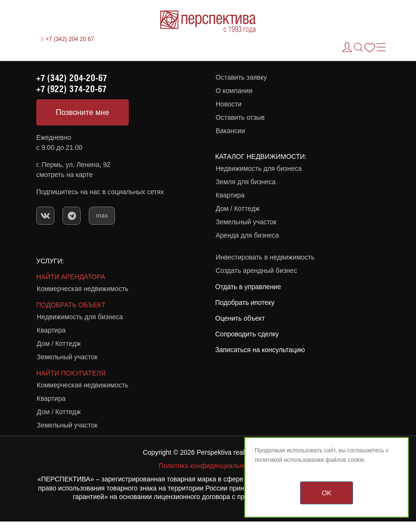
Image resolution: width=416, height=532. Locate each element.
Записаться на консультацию (260, 350)
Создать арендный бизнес (256, 271)
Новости (229, 104)
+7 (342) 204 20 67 (70, 39)
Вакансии (230, 131)
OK (326, 493)
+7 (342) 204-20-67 (72, 78)
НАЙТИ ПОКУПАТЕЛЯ (71, 373)
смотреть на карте (64, 175)
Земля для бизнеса (246, 182)
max (102, 215)
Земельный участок (246, 222)
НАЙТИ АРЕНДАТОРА (71, 277)
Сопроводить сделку (247, 334)
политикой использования (289, 460)
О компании (234, 91)
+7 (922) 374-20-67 (71, 89)
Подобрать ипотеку (245, 303)
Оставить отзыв (240, 117)
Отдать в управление (248, 287)
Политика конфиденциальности (208, 466)
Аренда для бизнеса (247, 235)
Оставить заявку (241, 77)
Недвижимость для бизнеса (259, 168)
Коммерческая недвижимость (83, 289)
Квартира (230, 195)
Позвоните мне (83, 112)
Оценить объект (240, 318)
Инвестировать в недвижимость (265, 257)
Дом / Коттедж (238, 209)
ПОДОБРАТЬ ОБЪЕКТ (71, 305)
